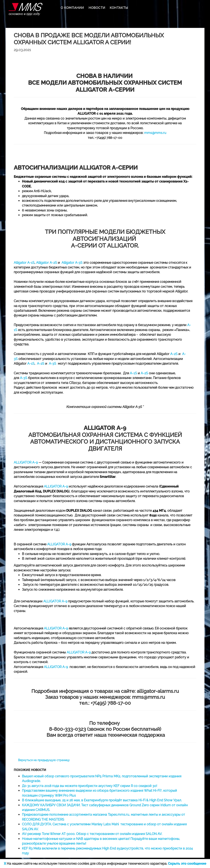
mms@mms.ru (155, 133)
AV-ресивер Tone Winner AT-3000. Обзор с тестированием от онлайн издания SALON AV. (92, 834)
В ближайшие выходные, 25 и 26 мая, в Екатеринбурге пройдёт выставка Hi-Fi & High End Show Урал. (102, 800)
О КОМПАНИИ (72, 8)
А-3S (24, 378)
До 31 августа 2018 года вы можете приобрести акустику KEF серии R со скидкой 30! (90, 786)
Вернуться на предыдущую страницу (44, 760)
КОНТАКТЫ (119, 8)
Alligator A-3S (72, 263)
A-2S (174, 354)
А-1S (133, 373)
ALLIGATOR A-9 (26, 462)
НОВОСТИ (97, 8)
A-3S (52, 364)
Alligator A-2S (47, 263)
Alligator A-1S (24, 263)
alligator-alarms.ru (158, 691)
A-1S (31, 364)
